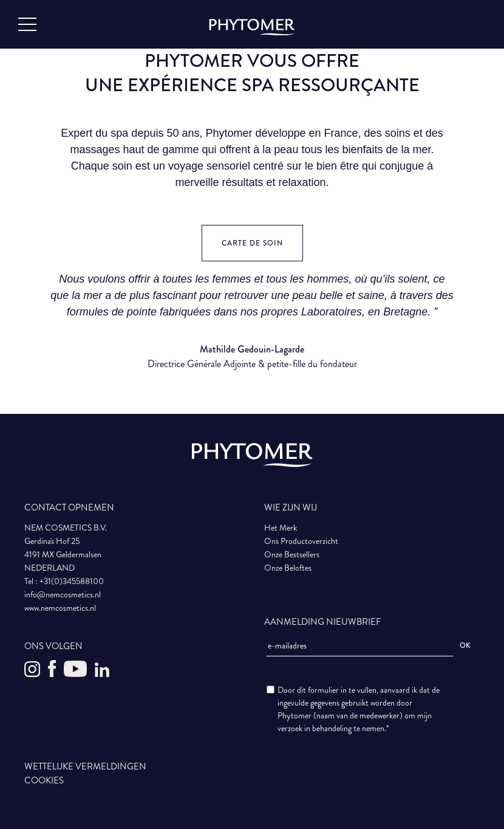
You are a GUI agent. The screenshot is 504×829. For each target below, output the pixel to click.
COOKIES (44, 780)
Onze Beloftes (288, 568)
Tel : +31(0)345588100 (64, 581)
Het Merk (281, 528)
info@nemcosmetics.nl (63, 595)
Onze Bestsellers (292, 555)
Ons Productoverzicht (301, 541)
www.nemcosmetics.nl (60, 608)
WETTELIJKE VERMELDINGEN (85, 766)
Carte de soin (252, 243)
